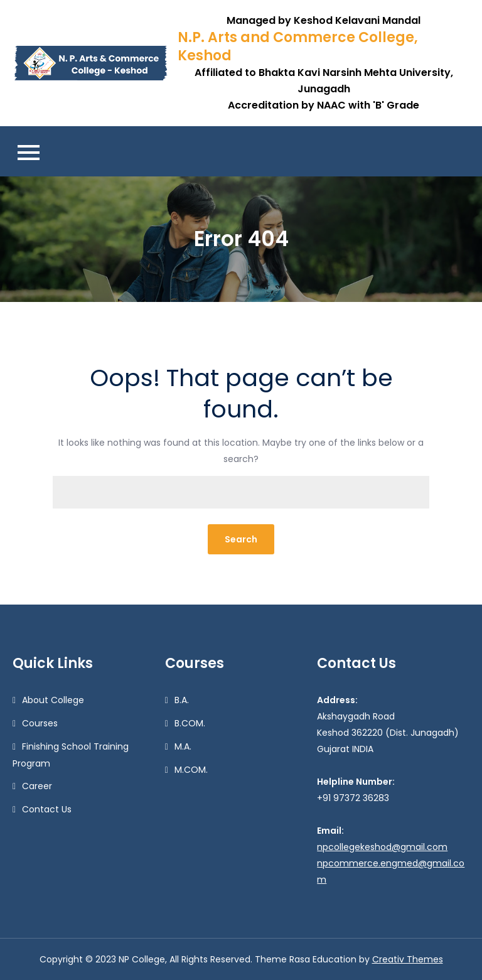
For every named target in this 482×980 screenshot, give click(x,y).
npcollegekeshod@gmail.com (382, 847)
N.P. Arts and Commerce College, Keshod (298, 46)
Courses (40, 723)
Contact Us (47, 809)
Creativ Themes (408, 959)
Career (37, 786)
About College (53, 700)
